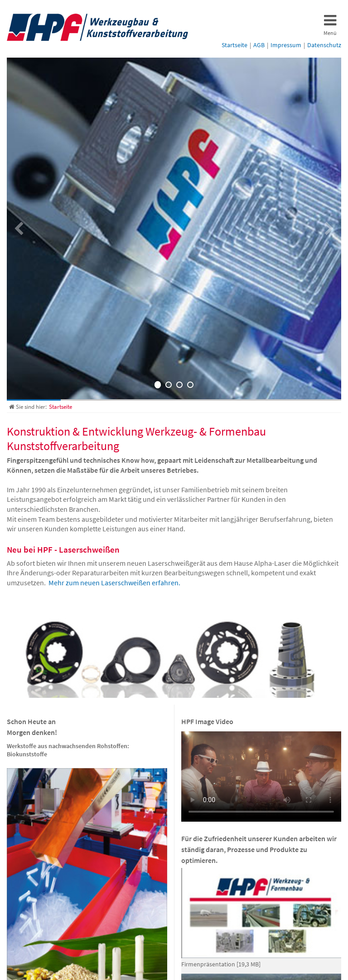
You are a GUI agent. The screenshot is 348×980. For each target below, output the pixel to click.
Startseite (234, 45)
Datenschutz (324, 45)
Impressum (286, 45)
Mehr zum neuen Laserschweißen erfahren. (114, 583)
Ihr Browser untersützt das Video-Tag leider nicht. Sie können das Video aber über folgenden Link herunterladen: (261, 777)
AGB (259, 45)
